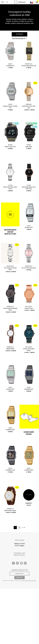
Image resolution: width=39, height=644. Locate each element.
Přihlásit (20, 578)
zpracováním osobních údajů (29, 581)
